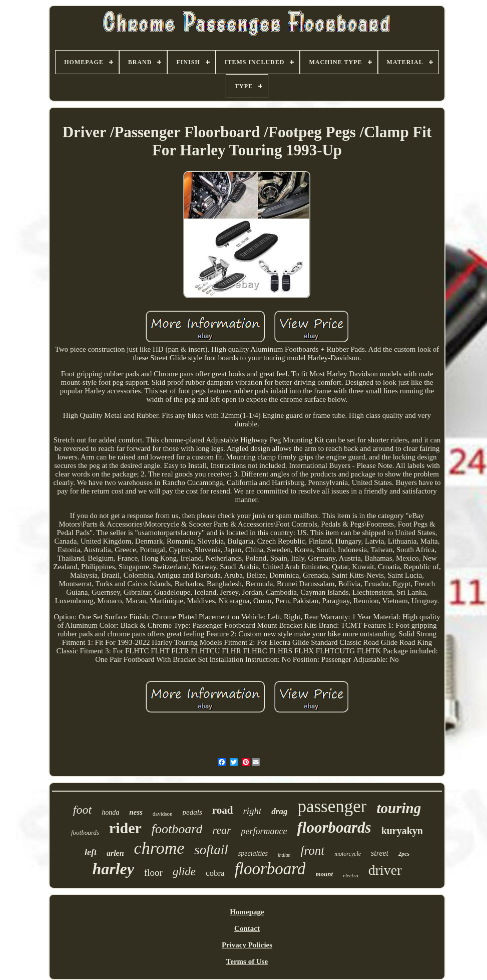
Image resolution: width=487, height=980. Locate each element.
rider (125, 828)
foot (82, 810)
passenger (332, 806)
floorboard (270, 869)
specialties (253, 853)
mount (324, 874)
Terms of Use (247, 961)
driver (385, 870)
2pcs (404, 854)
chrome (159, 848)
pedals (192, 812)
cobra (215, 873)
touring (399, 808)
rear (221, 830)
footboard (177, 829)
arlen (115, 853)
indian (284, 855)
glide (184, 872)
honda (110, 812)
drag (279, 811)
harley (113, 869)
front (313, 850)
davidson (163, 814)
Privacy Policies (247, 945)
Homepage (247, 912)
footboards (85, 832)
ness (136, 812)
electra (351, 875)
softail (211, 850)
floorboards (334, 827)
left (91, 852)
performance (264, 831)
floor (153, 873)
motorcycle (348, 854)
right (252, 811)
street (380, 853)
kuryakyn (402, 831)
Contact (247, 928)
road (223, 810)
